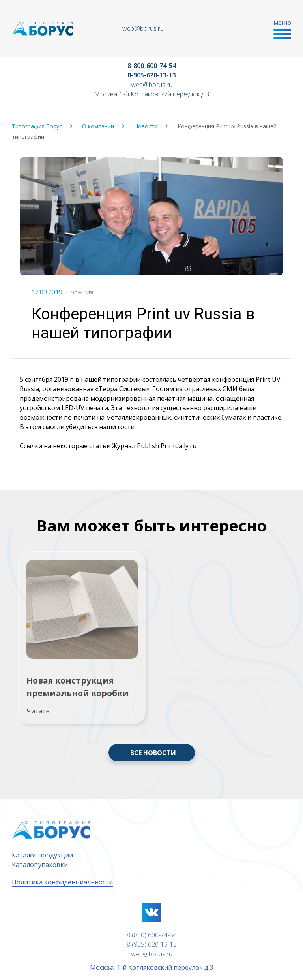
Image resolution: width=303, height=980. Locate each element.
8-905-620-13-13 (152, 75)
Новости (146, 126)
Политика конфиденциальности (62, 882)
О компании (98, 126)
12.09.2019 (47, 292)
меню (282, 29)
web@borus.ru (143, 28)
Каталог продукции (42, 855)
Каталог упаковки (40, 865)
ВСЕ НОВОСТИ (153, 753)
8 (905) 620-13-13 (152, 944)
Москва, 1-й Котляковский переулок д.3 (152, 94)
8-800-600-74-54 (152, 66)
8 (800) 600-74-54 (152, 935)
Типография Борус (37, 126)
